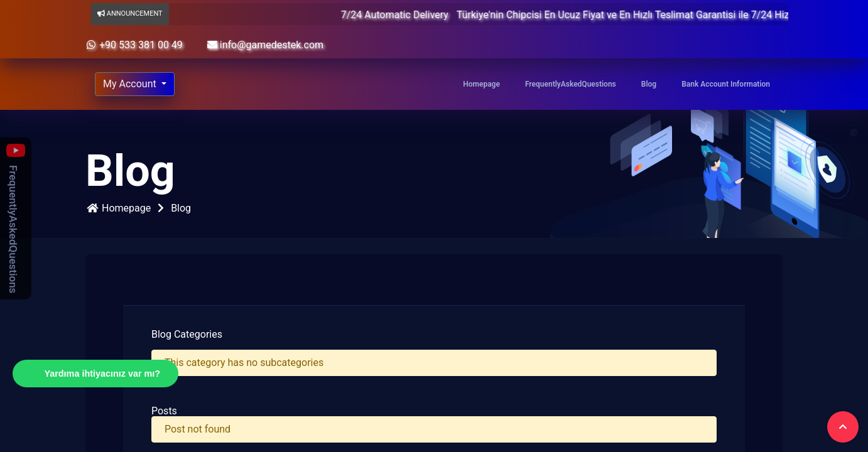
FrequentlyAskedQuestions (571, 84)
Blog (649, 84)
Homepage (481, 84)
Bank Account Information (726, 84)
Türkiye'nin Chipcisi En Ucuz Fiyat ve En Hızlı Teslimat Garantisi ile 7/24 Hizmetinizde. (659, 15)
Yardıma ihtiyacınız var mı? (102, 374)
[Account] (135, 84)
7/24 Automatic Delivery (409, 15)
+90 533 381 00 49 (134, 45)
